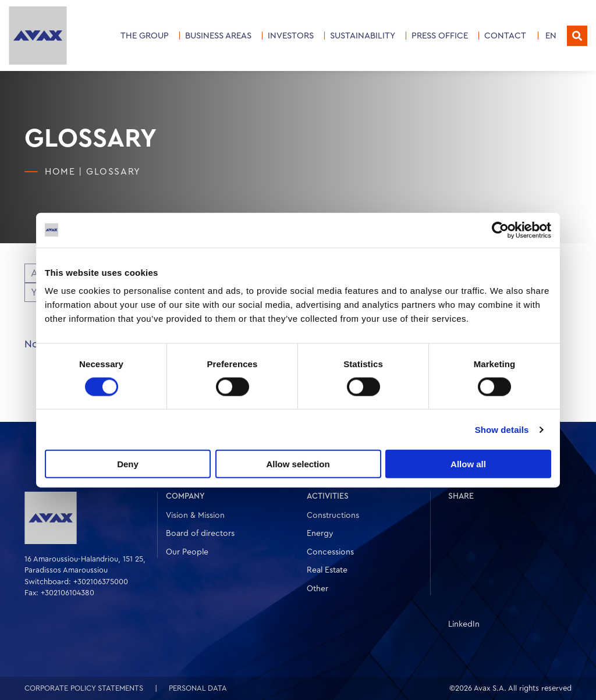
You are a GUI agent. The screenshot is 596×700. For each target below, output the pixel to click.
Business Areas (218, 36)
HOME (60, 172)
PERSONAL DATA (198, 688)
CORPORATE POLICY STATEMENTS (84, 688)
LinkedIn (464, 624)
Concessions (330, 552)
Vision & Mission (195, 516)
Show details (502, 429)
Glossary (113, 172)
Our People (187, 552)
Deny (128, 464)
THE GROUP (145, 36)
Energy (320, 534)
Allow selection (298, 464)
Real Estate (327, 570)
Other (317, 589)
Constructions (333, 516)
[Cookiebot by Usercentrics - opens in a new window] (500, 230)
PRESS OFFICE (440, 36)
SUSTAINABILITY (363, 36)
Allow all (468, 464)
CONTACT (505, 36)
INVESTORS (291, 36)
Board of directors (200, 534)
